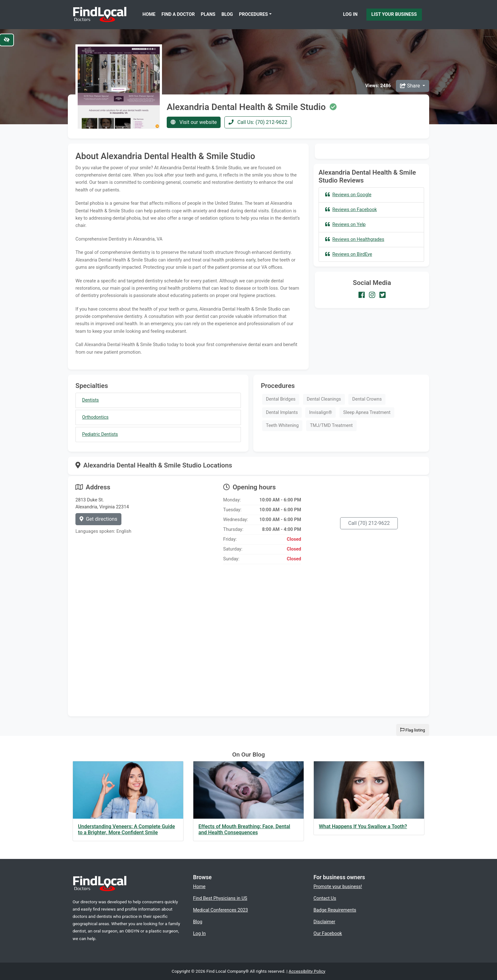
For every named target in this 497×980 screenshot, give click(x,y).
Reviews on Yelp (345, 224)
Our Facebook (328, 933)
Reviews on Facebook (351, 210)
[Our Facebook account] (362, 295)
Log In (350, 14)
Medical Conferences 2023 (220, 910)
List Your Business (394, 14)
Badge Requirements (335, 910)
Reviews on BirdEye (349, 254)
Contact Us (325, 898)
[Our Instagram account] (372, 295)
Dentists (90, 400)
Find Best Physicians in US (220, 898)
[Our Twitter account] (383, 295)
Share (411, 86)
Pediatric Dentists (100, 434)
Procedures (253, 14)
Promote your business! (338, 887)
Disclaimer (324, 922)
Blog (227, 14)
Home (149, 14)
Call (369, 523)
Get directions (98, 519)
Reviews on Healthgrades (355, 239)
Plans (208, 14)
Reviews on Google (348, 195)
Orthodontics (95, 417)
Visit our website (194, 122)
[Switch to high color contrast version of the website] (7, 40)
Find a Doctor (178, 14)
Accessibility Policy (307, 971)
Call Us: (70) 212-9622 (258, 122)
